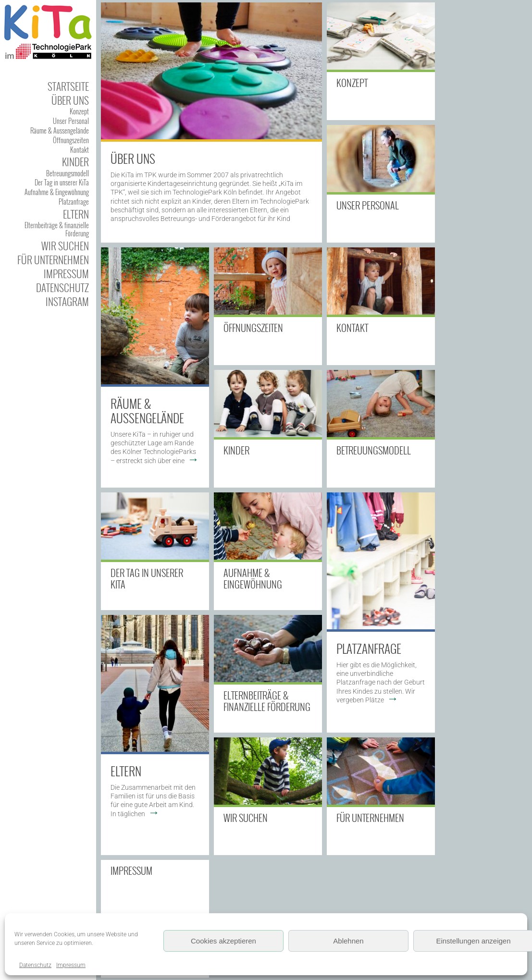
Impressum (71, 965)
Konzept (79, 111)
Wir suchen (65, 246)
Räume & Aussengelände (60, 130)
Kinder (75, 162)
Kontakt (80, 150)
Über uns (70, 100)
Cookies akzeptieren (223, 941)
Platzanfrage (74, 202)
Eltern (76, 214)
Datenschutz (35, 965)
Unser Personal (71, 121)
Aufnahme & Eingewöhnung (57, 192)
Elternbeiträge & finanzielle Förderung (57, 229)
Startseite (68, 86)
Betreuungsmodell (68, 173)
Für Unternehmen (53, 260)
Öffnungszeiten (71, 140)
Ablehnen (348, 941)
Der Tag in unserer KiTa (62, 182)
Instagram (67, 301)
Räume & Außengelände (147, 410)
